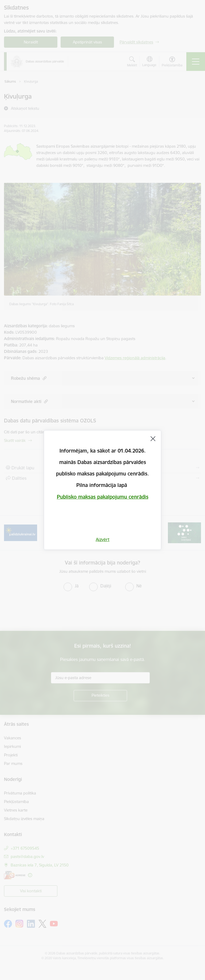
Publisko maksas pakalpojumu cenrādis (103, 497)
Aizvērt (103, 539)
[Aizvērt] (153, 439)
